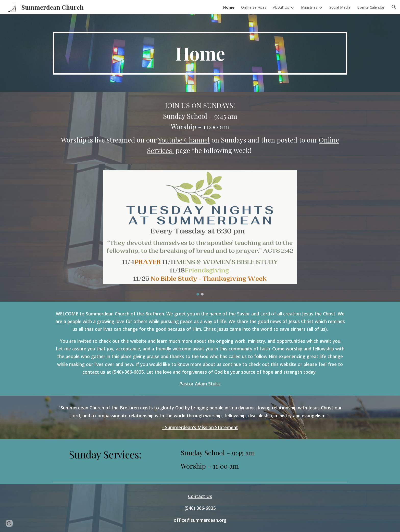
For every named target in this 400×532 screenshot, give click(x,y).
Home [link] (229, 7)
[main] (200, 53)
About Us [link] (281, 7)
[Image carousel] (200, 233)
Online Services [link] (254, 7)
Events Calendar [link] (371, 7)
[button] (394, 7)
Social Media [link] (340, 7)
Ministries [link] (309, 7)
